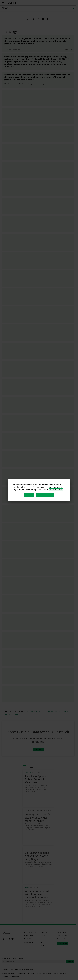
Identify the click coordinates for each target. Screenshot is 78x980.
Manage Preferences (45, 495)
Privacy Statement (56, 490)
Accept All (29, 495)
